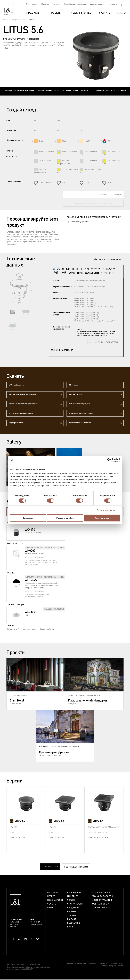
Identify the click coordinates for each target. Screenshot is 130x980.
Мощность (11, 131)
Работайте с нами (74, 926)
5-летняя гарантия (102, 901)
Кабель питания (14, 182)
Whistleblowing (117, 964)
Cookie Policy (104, 964)
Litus (24, 21)
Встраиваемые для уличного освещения (21, 40)
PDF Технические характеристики (22, 395)
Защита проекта (100, 905)
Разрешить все (102, 518)
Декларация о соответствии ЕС (82, 423)
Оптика (10, 152)
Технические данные (26, 91)
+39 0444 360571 (35, 923)
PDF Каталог (74, 386)
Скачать (105, 13)
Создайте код (10, 91)
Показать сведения (106, 510)
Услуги (57, 4)
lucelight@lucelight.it (36, 925)
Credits (121, 967)
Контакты (113, 4)
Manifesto (45, 4)
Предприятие (31, 4)
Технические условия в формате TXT (24, 404)
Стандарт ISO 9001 (101, 908)
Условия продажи (109, 967)
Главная (6, 21)
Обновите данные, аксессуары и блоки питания (93, 204)
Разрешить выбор (65, 518)
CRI (8, 121)
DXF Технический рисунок (79, 404)
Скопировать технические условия (104, 343)
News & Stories (81, 13)
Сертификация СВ (16, 423)
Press (50, 908)
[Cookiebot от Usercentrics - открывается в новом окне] (109, 460)
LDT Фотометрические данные (21, 414)
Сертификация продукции (75, 4)
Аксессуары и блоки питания (66, 91)
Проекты (55, 13)
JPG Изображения (16, 386)
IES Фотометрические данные (81, 414)
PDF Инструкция (76, 395)
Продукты (33, 13)
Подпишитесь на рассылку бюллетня (103, 895)
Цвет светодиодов (15, 141)
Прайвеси (92, 964)
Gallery (49, 91)
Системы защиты (97, 4)
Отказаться (28, 518)
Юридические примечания (76, 964)
